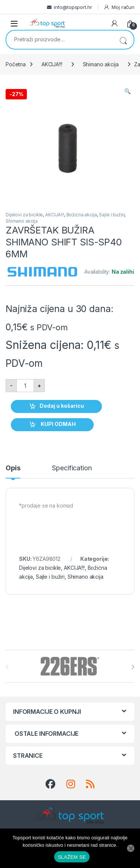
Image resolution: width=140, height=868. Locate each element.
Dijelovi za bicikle (24, 215)
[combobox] (60, 39)
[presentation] (133, 667)
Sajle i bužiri (112, 215)
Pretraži (123, 40)
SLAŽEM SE (72, 857)
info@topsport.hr (73, 7)
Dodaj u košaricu (62, 406)
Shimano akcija (101, 64)
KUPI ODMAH (58, 424)
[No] (131, 848)
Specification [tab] (72, 468)
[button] (127, 91)
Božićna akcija (82, 215)
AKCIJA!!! (52, 64)
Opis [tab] (13, 468)
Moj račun (119, 7)
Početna (16, 64)
